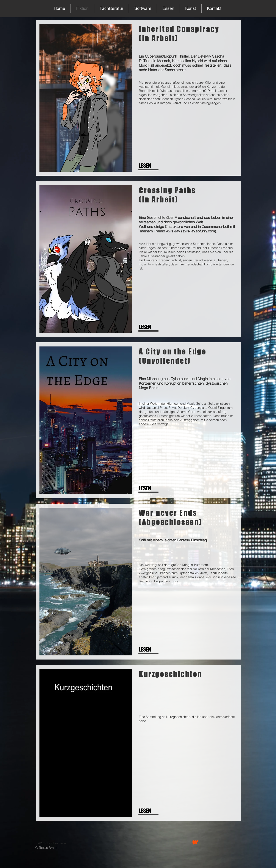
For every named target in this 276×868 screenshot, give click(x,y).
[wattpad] (195, 842)
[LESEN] (153, 166)
